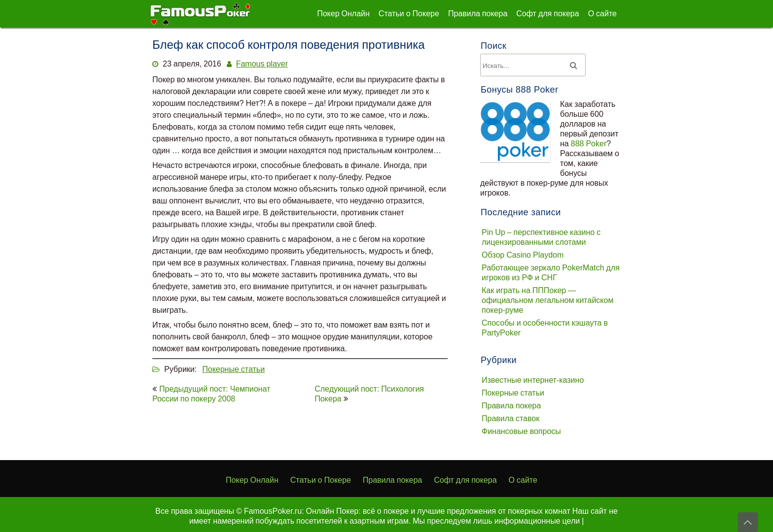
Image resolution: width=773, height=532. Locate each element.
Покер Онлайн (343, 13)
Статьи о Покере (409, 13)
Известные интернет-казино (533, 380)
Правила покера (478, 13)
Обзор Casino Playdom (523, 255)
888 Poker (589, 143)
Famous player (262, 64)
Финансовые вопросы (521, 431)
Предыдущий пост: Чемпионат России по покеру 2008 (211, 394)
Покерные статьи (233, 369)
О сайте (602, 13)
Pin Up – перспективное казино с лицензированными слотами (541, 237)
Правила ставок (510, 418)
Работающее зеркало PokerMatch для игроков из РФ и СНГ (551, 272)
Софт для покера (547, 13)
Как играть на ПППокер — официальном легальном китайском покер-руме (547, 300)
